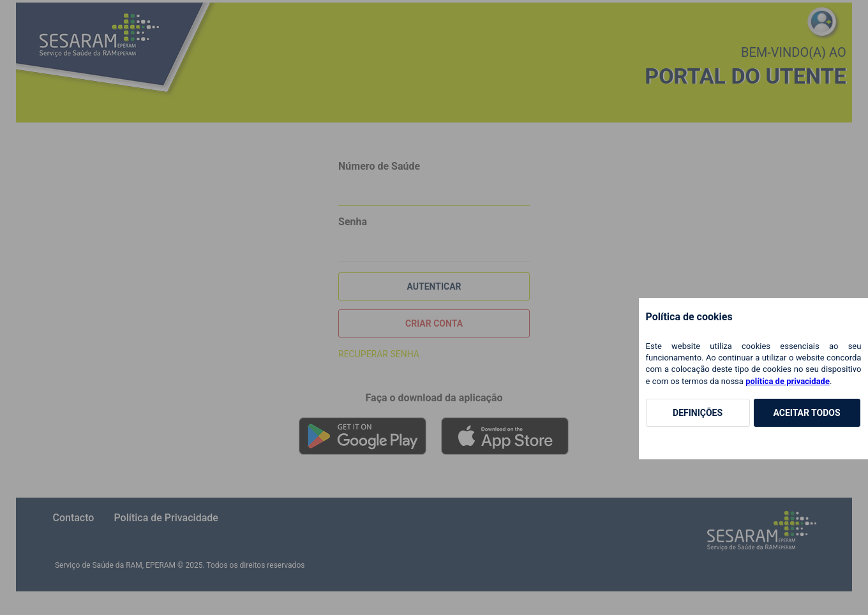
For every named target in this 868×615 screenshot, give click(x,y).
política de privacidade (788, 381)
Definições (698, 413)
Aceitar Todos (806, 413)
